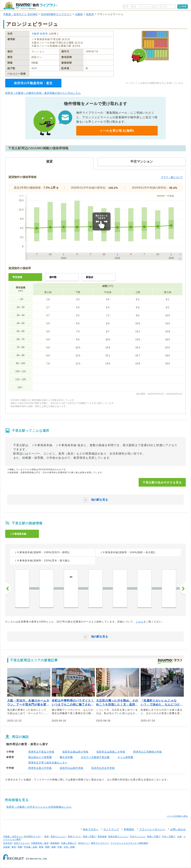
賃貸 (47, 836)
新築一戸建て (154, 836)
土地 (179, 836)
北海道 (7, 847)
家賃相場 (102, 836)
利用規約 (129, 829)
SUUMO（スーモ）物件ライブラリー (30, 6)
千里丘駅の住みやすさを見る (162, 482)
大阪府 (79, 14)
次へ (183, 589)
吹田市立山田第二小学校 (111, 752)
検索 (184, 6)
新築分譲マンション (118, 836)
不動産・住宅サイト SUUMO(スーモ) (22, 836)
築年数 (53, 277)
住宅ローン (84, 843)
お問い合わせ (178, 829)
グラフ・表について (172, 177)
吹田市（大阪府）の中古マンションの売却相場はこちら (39, 807)
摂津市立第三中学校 (40, 768)
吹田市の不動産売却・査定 (33, 83)
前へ (8, 589)
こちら (140, 622)
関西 (47, 847)
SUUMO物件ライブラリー (56, 14)
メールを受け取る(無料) (117, 131)
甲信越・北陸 (30, 847)
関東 (20, 847)
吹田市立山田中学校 (72, 768)
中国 (60, 847)
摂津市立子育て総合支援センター (48, 763)
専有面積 (17, 277)
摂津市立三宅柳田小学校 (148, 752)
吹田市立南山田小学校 (75, 752)
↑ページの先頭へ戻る (177, 816)
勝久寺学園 (66, 757)
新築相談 (55, 843)
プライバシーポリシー (152, 829)
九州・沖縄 (69, 847)
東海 (41, 847)
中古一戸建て (169, 836)
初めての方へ (91, 829)
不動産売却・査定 (40, 843)
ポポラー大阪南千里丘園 (95, 757)
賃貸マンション (58, 836)
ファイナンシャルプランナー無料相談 (129, 843)
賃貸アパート (74, 836)
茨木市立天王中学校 (103, 768)
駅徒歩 (90, 277)
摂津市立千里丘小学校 (41, 752)
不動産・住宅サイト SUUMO (20, 14)
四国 (54, 847)
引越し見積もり (69, 843)
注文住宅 (8, 843)
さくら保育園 (125, 757)
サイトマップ (111, 829)
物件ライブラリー (100, 843)
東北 (14, 847)
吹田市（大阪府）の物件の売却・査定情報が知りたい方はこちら (43, 93)
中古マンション (138, 836)
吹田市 (90, 14)
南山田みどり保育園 (40, 757)
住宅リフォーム (22, 843)
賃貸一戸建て (89, 836)
